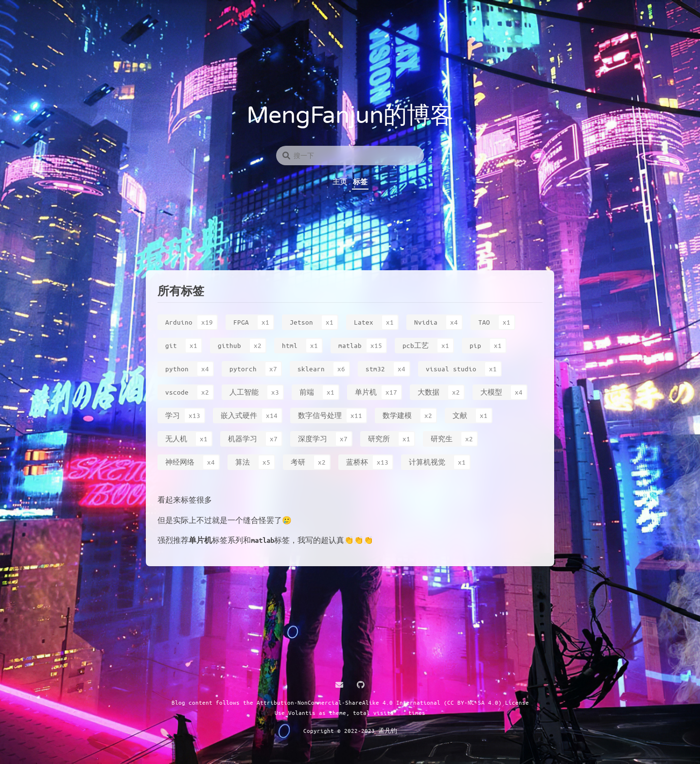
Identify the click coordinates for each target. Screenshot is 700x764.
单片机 (366, 392)
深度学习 (313, 439)
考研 (298, 462)
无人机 (176, 439)
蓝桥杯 (357, 462)
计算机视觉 (427, 462)
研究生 (442, 439)
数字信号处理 (320, 415)
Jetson (301, 322)
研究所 (379, 439)
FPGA (241, 322)
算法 (243, 462)
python (177, 369)
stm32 (375, 369)
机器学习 (243, 439)
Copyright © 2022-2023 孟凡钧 (350, 730)
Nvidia (426, 322)
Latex (364, 322)
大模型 (491, 392)
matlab (350, 345)
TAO (484, 322)
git (171, 345)
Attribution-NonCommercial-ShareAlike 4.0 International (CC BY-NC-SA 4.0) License (393, 702)
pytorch (243, 369)
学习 (173, 415)
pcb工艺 (416, 345)
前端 (307, 392)
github (229, 345)
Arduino (179, 322)
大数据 (429, 392)
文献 (460, 415)
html (290, 345)
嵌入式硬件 (239, 415)
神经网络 (180, 462)
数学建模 (397, 415)
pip (475, 345)
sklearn (311, 369)
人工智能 (244, 392)
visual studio (451, 369)
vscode (177, 392)
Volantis (302, 712)
